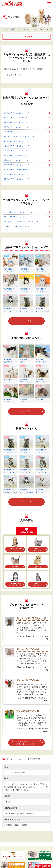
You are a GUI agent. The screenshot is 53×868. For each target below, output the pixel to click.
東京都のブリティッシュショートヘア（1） (18, 165)
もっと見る (26, 321)
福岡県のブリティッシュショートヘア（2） (18, 132)
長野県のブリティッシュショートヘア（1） (18, 179)
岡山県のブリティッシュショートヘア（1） (18, 174)
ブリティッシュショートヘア (27, 29)
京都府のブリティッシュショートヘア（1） (18, 160)
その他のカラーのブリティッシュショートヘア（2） (21, 226)
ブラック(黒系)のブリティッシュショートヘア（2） (21, 222)
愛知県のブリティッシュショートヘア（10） (19, 113)
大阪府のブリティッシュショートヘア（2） (18, 146)
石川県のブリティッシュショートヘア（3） (18, 127)
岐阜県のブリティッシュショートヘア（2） (18, 141)
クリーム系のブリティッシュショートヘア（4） (20, 217)
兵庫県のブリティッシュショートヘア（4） (18, 122)
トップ (4, 29)
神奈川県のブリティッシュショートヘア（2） (19, 137)
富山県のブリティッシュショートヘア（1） (18, 170)
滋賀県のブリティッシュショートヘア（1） (18, 155)
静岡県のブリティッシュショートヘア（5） (18, 118)
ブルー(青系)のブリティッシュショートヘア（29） (21, 212)
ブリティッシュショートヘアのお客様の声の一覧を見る (26, 743)
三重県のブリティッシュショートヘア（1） (18, 151)
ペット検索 (12, 29)
